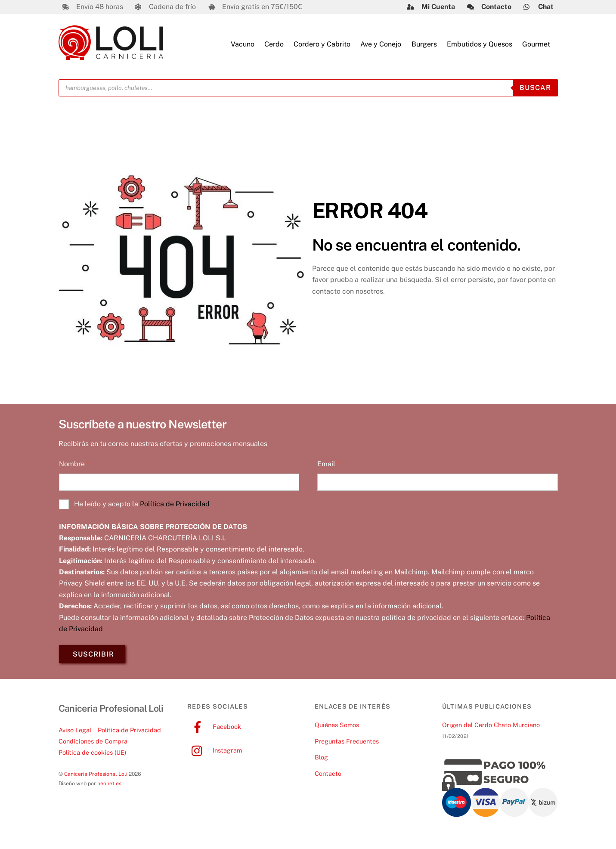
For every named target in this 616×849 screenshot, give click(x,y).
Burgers (424, 45)
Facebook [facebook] (214, 729)
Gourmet (536, 45)
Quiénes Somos (337, 727)
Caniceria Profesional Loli (96, 776)
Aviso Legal (75, 732)
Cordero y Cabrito (322, 45)
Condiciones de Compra (93, 744)
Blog (321, 760)
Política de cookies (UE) (92, 755)
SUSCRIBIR (93, 656)
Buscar (535, 90)
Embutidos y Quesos (480, 45)
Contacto (328, 776)
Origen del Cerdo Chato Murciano (491, 727)
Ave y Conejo (381, 45)
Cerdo (274, 45)
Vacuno (243, 45)
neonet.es (109, 786)
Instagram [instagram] (215, 752)
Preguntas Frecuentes (347, 743)
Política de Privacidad (175, 506)
